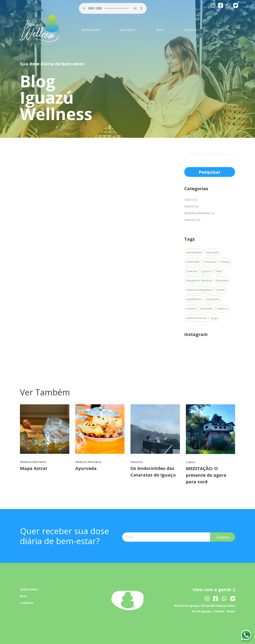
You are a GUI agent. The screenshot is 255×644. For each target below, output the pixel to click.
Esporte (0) (191, 206)
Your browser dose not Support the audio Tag (113, 8)
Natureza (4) (192, 220)
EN (228, 30)
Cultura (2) (191, 199)
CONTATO (190, 30)
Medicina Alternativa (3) (199, 213)
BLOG (160, 30)
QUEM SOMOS (91, 30)
